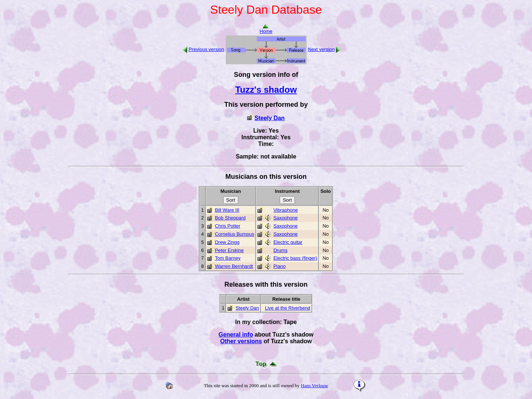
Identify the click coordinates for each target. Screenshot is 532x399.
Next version (321, 49)
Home (266, 29)
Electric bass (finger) (295, 258)
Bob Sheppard (230, 218)
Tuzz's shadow (266, 90)
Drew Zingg (227, 242)
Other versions (241, 341)
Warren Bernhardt (234, 266)
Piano (279, 266)
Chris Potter (228, 226)
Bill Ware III (227, 210)
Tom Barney (228, 258)
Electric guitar (288, 242)
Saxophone (286, 218)
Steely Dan (270, 118)
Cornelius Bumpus (235, 234)
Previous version (206, 49)
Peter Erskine (229, 250)
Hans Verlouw (314, 386)
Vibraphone (286, 210)
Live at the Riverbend (288, 308)
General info (236, 335)
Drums (280, 250)
